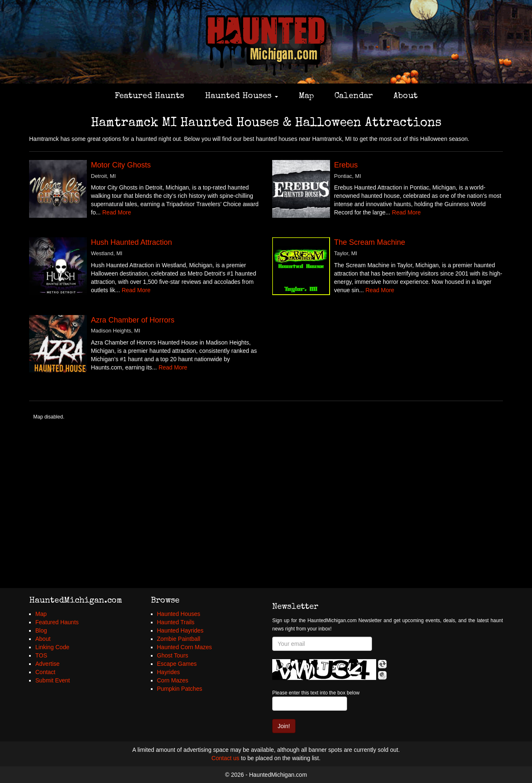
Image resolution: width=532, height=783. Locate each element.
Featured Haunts (149, 96)
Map (306, 96)
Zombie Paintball (179, 639)
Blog (41, 630)
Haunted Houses (241, 96)
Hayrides (169, 672)
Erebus (346, 165)
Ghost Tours (173, 655)
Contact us (225, 758)
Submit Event (53, 680)
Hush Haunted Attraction (132, 242)
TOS (41, 655)
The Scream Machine (370, 242)
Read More (117, 212)
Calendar (354, 96)
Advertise (47, 664)
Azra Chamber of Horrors (133, 320)
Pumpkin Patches (180, 689)
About (406, 96)
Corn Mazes (173, 680)
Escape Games (177, 664)
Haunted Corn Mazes (185, 647)
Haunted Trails (176, 622)
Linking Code (52, 647)
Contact (45, 672)
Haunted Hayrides (180, 630)
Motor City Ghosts (121, 165)
